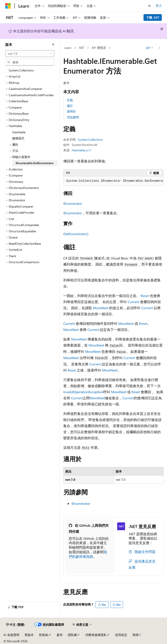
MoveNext (101, 308)
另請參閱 (73, 117)
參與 (60, 635)
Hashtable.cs (80, 150)
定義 (70, 100)
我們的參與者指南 (88, 554)
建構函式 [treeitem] (18, 138)
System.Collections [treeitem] (21, 70)
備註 (70, 106)
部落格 (43, 635)
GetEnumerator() (76, 234)
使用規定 (121, 635)
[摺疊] (53, 45)
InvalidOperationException (83, 392)
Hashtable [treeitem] (19, 132)
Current (133, 302)
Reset (145, 296)
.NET (81, 48)
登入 (159, 6)
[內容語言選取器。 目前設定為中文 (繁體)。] (15, 625)
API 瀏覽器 (99, 48)
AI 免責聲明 (11, 635)
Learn (68, 48)
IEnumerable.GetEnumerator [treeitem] (35, 163)
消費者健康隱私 (96, 635)
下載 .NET (153, 17)
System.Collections (90, 140)
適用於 (71, 111)
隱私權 (72, 635)
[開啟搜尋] (150, 6)
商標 (135, 635)
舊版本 (29, 635)
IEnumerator (73, 203)
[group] (113, 181)
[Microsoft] (8, 6)
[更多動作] (160, 48)
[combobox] (30, 54)
